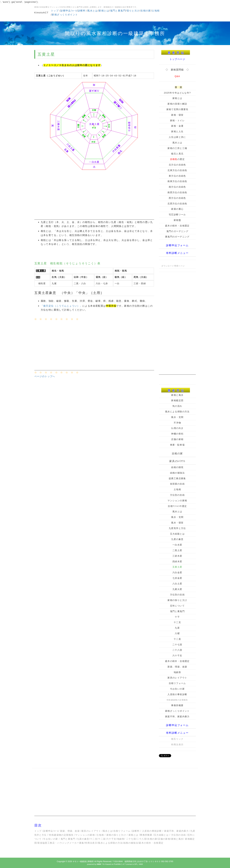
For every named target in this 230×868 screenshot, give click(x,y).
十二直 (177, 639)
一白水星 (177, 545)
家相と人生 (177, 131)
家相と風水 (177, 395)
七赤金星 (177, 578)
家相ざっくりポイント (65, 15)
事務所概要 (177, 705)
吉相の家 (146, 11)
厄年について (177, 606)
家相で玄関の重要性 (177, 109)
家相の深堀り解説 (177, 104)
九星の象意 (177, 539)
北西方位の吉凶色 (177, 204)
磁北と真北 (177, 154)
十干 (177, 617)
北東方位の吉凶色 (177, 170)
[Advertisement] (94, 197)
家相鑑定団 (177, 400)
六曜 (177, 633)
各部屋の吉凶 (177, 484)
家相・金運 (177, 126)
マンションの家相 (177, 501)
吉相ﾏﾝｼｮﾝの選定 (177, 506)
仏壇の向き (177, 428)
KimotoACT (41, 12)
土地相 (156, 11)
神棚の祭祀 (177, 434)
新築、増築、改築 (177, 667)
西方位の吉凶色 (177, 198)
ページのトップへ (45, 376)
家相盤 (177, 220)
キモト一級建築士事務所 (83, 861)
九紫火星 (177, 589)
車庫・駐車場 (177, 445)
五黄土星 (177, 567)
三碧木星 (177, 556)
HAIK (141, 864)
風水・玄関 (177, 417)
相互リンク (177, 739)
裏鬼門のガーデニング (177, 237)
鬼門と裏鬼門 (118, 11)
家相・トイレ (177, 120)
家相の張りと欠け (177, 600)
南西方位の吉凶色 (177, 192)
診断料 (82, 11)
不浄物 (177, 423)
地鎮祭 (177, 672)
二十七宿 (177, 645)
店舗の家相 (177, 439)
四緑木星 (177, 561)
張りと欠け (133, 11)
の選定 (177, 159)
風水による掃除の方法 (177, 412)
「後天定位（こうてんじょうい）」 (62, 306)
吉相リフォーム (177, 683)
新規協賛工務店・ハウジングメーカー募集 (61, 843)
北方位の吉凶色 (177, 165)
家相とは (104, 11)
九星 (177, 628)
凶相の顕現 (177, 467)
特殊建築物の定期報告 (61, 835)
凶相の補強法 (177, 473)
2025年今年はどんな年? (177, 93)
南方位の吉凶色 (177, 187)
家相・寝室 (177, 115)
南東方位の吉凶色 (177, 181)
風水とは (93, 11)
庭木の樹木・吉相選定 (177, 226)
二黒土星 (177, 550)
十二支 (177, 622)
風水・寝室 (177, 523)
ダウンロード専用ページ (173, 266)
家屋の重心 (177, 209)
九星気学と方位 (177, 528)
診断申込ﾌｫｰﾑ (69, 11)
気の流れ (177, 406)
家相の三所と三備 (177, 148)
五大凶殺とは (177, 534)
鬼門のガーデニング (177, 231)
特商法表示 (177, 745)
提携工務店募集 (177, 478)
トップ (55, 11)
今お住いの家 (177, 689)
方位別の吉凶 (177, 495)
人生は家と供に (177, 137)
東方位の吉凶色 (177, 176)
